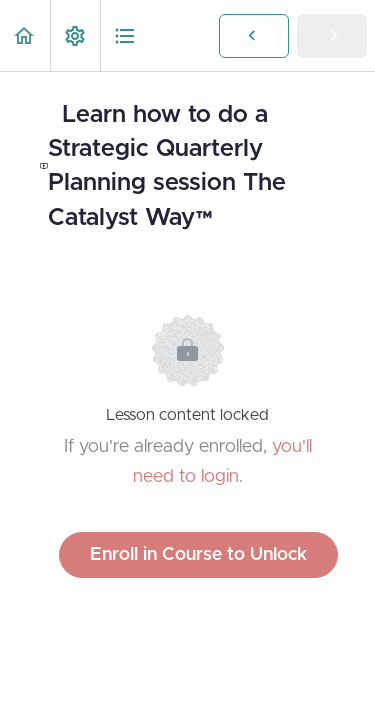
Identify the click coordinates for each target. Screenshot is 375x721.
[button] (25, 35)
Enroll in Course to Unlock (198, 555)
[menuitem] (75, 35)
